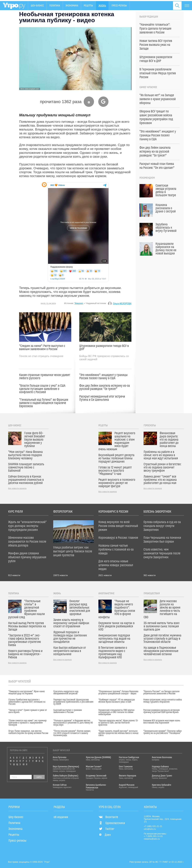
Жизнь (102, 6)
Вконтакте (108, 817)
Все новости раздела (17, 488)
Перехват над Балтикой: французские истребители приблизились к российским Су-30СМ (73, 702)
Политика (55, 6)
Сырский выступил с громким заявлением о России (68, 711)
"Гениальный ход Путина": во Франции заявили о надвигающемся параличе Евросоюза (44, 403)
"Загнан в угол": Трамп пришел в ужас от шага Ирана (28, 711)
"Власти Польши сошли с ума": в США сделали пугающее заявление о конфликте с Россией (42, 389)
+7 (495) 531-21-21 (153, 826)
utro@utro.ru (150, 829)
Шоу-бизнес (37, 6)
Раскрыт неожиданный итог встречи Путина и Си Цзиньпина (102, 398)
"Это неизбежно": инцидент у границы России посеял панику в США (103, 377)
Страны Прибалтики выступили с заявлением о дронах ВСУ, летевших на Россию (27, 702)
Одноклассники (112, 823)
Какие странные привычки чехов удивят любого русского (45, 377)
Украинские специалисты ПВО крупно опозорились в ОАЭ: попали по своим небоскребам (116, 712)
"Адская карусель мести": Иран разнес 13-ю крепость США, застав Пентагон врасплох (118, 723)
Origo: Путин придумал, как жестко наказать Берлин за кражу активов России (28, 732)
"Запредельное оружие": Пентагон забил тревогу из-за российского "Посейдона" (163, 732)
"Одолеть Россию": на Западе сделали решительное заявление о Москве (161, 693)
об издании (61, 817)
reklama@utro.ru (152, 839)
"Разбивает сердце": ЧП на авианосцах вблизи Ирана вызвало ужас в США (117, 701)
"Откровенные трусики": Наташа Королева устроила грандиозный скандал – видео (118, 693)
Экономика (72, 6)
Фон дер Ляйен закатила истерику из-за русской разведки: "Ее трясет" (105, 387)
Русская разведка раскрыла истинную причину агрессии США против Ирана (162, 711)
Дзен (105, 835)
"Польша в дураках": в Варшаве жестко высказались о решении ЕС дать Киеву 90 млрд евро (73, 723)
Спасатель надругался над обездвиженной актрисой (66, 693)
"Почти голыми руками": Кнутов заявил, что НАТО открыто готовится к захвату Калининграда (72, 733)
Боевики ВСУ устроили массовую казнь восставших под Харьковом (162, 722)
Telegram (79, 303)
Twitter (106, 829)
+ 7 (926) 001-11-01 (153, 836)
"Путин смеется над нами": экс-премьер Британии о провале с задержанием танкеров (27, 723)
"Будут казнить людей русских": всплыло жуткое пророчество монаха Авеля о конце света (118, 733)
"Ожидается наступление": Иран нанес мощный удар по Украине (27, 693)
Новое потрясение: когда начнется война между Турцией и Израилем (163, 701)
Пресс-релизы (119, 6)
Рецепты (88, 6)
